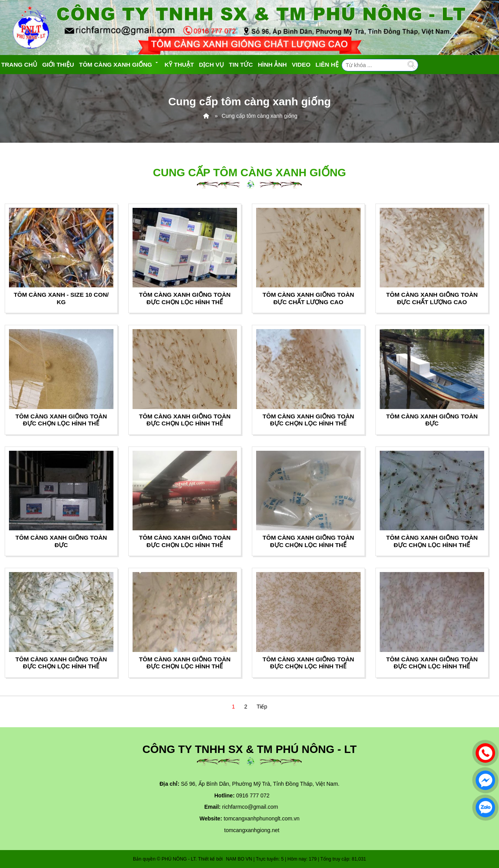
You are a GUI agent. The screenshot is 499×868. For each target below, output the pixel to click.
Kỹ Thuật (179, 65)
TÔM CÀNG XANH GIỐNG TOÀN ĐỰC (432, 420)
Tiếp (262, 707)
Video (301, 65)
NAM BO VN (239, 859)
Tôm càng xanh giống (119, 64)
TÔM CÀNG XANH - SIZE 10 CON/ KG (61, 298)
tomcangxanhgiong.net (252, 830)
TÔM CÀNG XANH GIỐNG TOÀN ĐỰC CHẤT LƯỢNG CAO (309, 298)
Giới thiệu (58, 65)
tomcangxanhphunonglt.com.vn (262, 818)
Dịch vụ (211, 65)
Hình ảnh (273, 65)
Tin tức (241, 65)
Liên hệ (327, 65)
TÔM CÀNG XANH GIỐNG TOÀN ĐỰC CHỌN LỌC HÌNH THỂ (185, 298)
